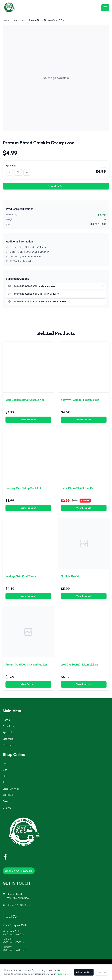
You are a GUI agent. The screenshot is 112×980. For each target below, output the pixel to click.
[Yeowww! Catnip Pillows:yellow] (84, 367)
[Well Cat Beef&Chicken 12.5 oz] (84, 632)
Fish (5, 782)
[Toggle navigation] (105, 8)
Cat (5, 770)
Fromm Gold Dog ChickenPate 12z (26, 665)
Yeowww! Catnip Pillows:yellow (80, 400)
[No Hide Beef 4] (84, 544)
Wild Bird (8, 795)
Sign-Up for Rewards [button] (19, 871)
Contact (8, 745)
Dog (15, 20)
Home (6, 20)
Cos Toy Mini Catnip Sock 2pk (23, 488)
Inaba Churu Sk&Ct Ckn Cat (78, 488)
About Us (8, 726)
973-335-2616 (22, 905)
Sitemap (8, 739)
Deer (6, 801)
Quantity (11, 165)
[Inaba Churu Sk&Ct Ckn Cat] (84, 455)
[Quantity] (18, 172)
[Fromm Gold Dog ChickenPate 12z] (28, 632)
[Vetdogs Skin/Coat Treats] (28, 544)
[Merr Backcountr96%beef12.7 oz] (28, 367)
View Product (28, 420)
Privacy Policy (63, 974)
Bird (5, 776)
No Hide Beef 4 (70, 576)
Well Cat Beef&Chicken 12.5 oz (79, 665)
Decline (102, 972)
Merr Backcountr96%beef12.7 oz (25, 400)
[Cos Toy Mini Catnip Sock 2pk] (28, 455)
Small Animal (11, 789)
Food (23, 20)
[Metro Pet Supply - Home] (51, 8)
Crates (7, 808)
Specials (8, 732)
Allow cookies (84, 972)
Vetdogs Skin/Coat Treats (21, 576)
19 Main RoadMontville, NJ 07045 (18, 896)
